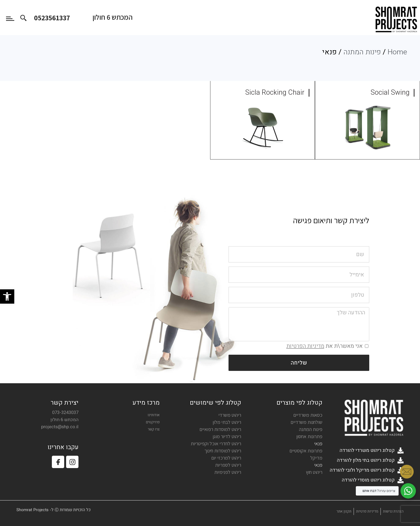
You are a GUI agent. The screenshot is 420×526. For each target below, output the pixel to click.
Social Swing (390, 93)
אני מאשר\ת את (325, 346)
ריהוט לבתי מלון (227, 422)
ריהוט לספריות (228, 465)
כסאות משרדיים (308, 415)
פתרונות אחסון (309, 436)
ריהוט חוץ (314, 472)
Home (397, 52)
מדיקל (316, 458)
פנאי (318, 444)
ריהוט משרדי (230, 415)
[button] (7, 296)
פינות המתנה (362, 52)
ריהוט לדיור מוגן (227, 436)
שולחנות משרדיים (306, 422)
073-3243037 (65, 413)
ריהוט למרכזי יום (226, 458)
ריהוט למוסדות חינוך (223, 451)
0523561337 (52, 18)
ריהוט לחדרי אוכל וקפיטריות (216, 444)
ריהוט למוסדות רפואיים (220, 429)
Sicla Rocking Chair (275, 93)
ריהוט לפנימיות (228, 472)
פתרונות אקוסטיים (306, 451)
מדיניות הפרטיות (305, 346)
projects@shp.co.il (60, 427)
